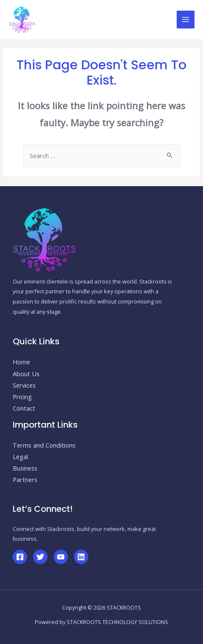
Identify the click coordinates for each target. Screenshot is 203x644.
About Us (26, 374)
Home (21, 362)
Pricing (22, 397)
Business (25, 468)
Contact (24, 408)
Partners (25, 479)
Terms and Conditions (44, 445)
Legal (20, 457)
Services (24, 385)
